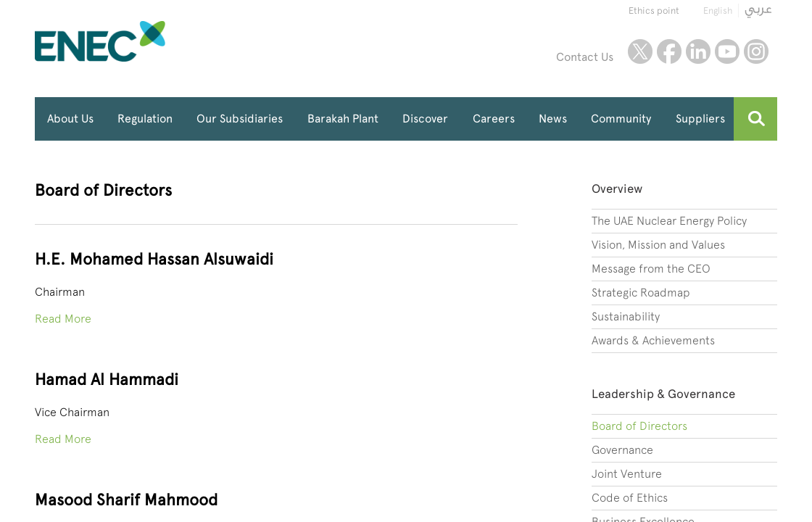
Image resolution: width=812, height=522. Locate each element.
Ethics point (654, 11)
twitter (640, 51)
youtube (727, 51)
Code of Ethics (630, 498)
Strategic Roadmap (641, 293)
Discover (425, 119)
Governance (622, 450)
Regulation (145, 119)
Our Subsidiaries (240, 119)
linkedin (698, 51)
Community (621, 119)
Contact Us (585, 57)
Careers (494, 119)
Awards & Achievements (653, 340)
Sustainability (626, 316)
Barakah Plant (343, 119)
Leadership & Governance (663, 394)
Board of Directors (639, 426)
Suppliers (700, 119)
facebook (669, 51)
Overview (617, 188)
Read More (63, 319)
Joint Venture (627, 474)
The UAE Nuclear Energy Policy (669, 221)
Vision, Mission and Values (658, 245)
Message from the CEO (651, 269)
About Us (70, 119)
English (718, 11)
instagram (756, 51)
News (553, 119)
